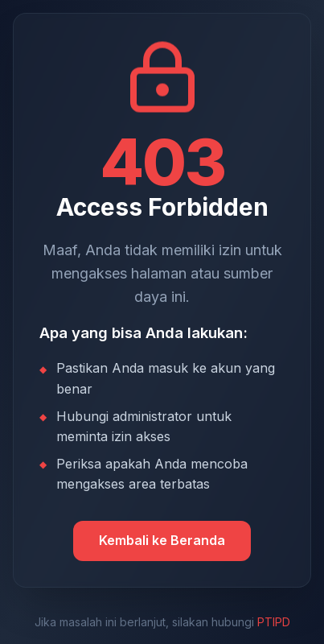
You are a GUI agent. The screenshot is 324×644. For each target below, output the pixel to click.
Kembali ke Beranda (162, 540)
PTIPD (274, 622)
